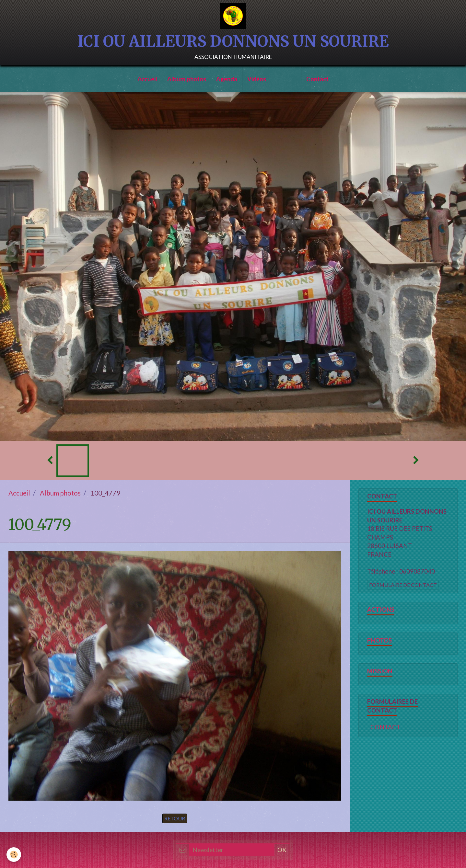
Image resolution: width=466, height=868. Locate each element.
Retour (175, 818)
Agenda (227, 79)
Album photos (187, 79)
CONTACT (385, 727)
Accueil (147, 79)
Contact (317, 79)
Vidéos (257, 79)
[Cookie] (14, 855)
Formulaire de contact (403, 585)
